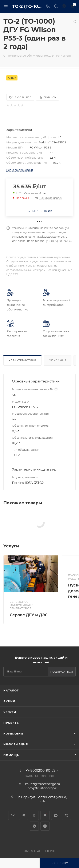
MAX (56, 815)
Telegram (23, 815)
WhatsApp (34, 826)
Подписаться (62, 672)
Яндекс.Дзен (45, 826)
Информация (16, 744)
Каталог (11, 690)
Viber (66, 815)
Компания (13, 733)
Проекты (11, 723)
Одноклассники (34, 815)
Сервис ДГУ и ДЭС (29, 615)
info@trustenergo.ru (43, 788)
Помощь (11, 755)
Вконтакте (13, 815)
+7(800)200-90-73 (40, 771)
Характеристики (22, 360)
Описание (58, 360)
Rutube (45, 815)
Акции (9, 701)
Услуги (10, 712)
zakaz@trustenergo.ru (43, 784)
